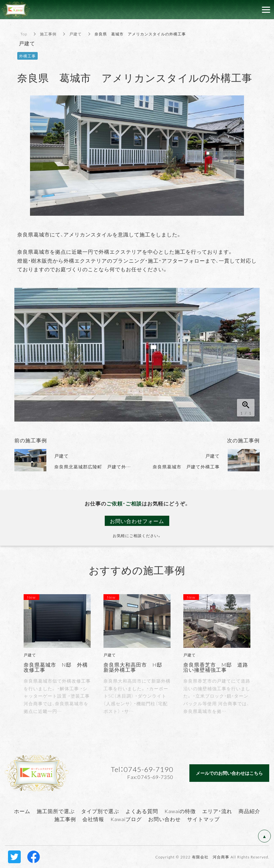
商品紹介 (249, 811)
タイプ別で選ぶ (100, 811)
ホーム (22, 811)
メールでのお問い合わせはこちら (229, 773)
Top (24, 34)
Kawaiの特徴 (180, 811)
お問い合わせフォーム (137, 521)
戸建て (76, 34)
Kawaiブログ (126, 819)
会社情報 (93, 819)
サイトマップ (203, 819)
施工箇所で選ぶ (56, 811)
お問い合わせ (164, 819)
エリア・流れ (217, 811)
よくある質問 (142, 811)
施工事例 (48, 34)
